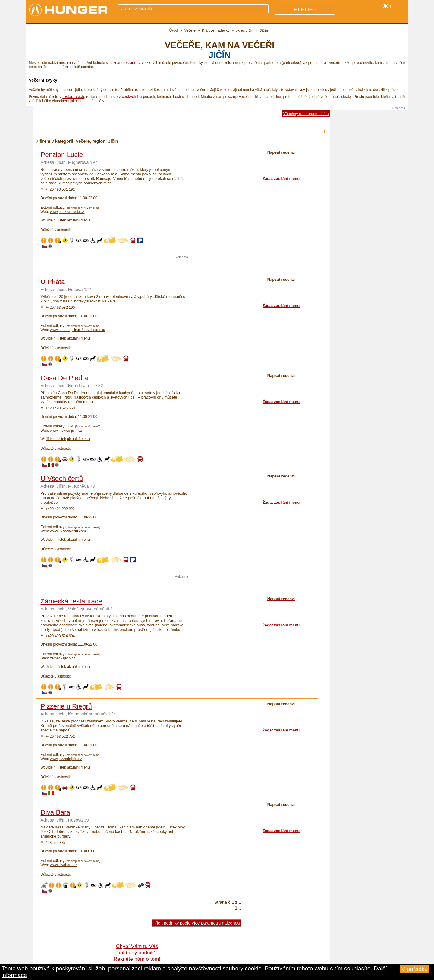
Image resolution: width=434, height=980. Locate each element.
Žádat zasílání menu (281, 178)
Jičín (220, 55)
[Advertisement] (181, 268)
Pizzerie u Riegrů (66, 706)
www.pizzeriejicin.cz (66, 759)
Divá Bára (55, 812)
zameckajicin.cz (63, 658)
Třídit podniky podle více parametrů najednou (196, 923)
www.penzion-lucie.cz (67, 212)
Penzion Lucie (62, 155)
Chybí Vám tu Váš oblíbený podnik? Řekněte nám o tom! (137, 953)
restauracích (73, 97)
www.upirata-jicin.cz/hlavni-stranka (78, 330)
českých (129, 97)
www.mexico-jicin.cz (66, 431)
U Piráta (53, 282)
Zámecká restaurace (71, 601)
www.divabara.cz (64, 865)
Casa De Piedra (64, 378)
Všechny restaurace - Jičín (306, 114)
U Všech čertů (62, 479)
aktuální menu (78, 220)
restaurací (132, 63)
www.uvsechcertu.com (68, 531)
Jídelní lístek (56, 220)
